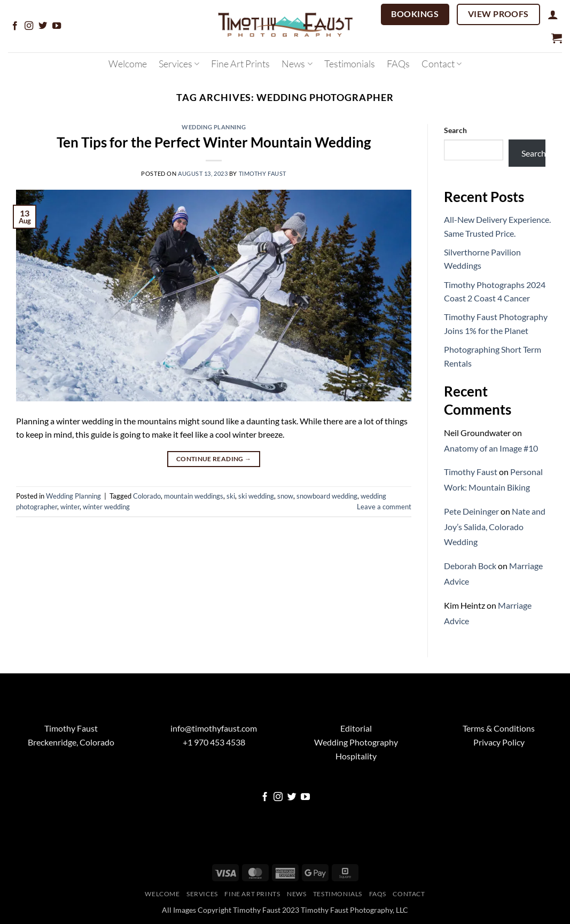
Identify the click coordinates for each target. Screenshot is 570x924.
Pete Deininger (471, 511)
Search (455, 130)
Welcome (128, 64)
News (297, 64)
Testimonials (350, 64)
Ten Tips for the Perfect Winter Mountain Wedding (214, 142)
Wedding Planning (214, 127)
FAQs (398, 64)
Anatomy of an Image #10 (491, 448)
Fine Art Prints (240, 64)
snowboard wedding (327, 496)
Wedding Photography (356, 742)
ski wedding (256, 496)
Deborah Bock (470, 566)
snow (285, 496)
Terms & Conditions (499, 728)
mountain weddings (194, 496)
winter (70, 507)
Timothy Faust (263, 173)
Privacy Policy (499, 742)
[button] (553, 14)
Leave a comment (384, 507)
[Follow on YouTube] (57, 26)
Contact (442, 64)
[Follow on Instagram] (29, 26)
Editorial (356, 728)
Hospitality (356, 756)
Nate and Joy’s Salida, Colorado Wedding (495, 527)
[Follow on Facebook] (15, 26)
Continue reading (214, 459)
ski (231, 496)
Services (179, 64)
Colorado (147, 496)
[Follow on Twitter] (43, 26)
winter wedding (106, 507)
